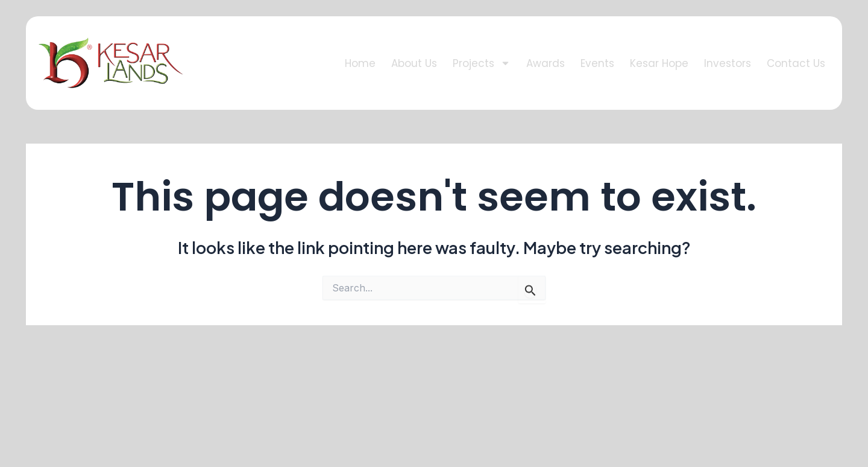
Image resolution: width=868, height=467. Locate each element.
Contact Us (796, 63)
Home (360, 63)
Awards (546, 63)
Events (597, 63)
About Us (414, 63)
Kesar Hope (659, 63)
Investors (728, 63)
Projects (482, 63)
